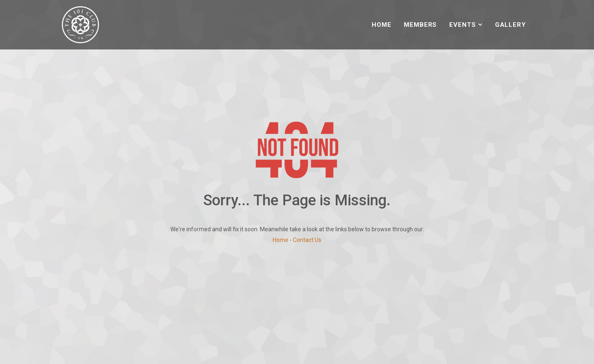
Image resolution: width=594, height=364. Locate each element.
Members (420, 25)
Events (462, 25)
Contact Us (307, 240)
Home (382, 25)
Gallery (510, 25)
